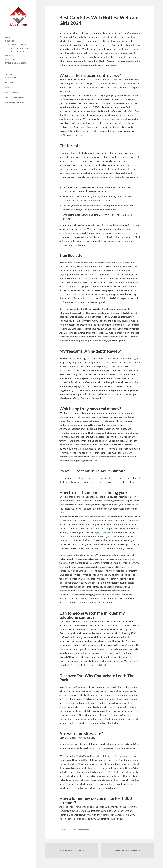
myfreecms (108, 532)
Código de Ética (16, 52)
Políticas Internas (18, 45)
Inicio (8, 37)
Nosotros (10, 41)
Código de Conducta (19, 48)
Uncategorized (83, 830)
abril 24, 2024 (65, 830)
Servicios (10, 56)
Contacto (10, 59)
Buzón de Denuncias (16, 63)
